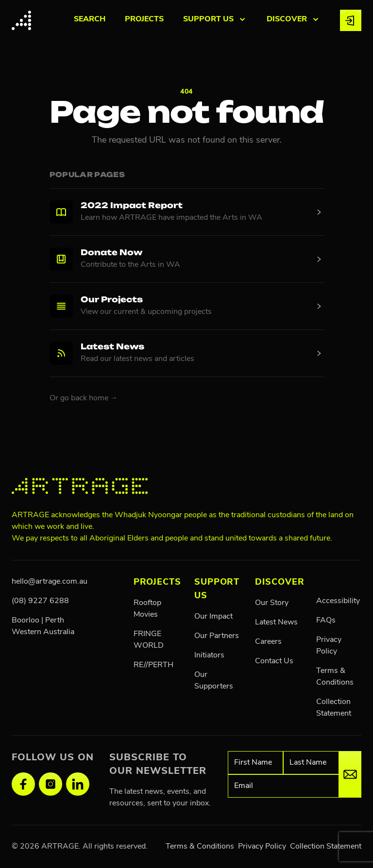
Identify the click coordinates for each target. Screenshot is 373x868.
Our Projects (112, 300)
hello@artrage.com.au (50, 582)
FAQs (326, 621)
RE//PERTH (153, 665)
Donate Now (111, 253)
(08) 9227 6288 (40, 601)
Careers (268, 642)
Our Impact (213, 617)
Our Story (272, 603)
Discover (280, 582)
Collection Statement (326, 847)
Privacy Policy (262, 847)
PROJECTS (144, 19)
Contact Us (274, 661)
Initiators (209, 655)
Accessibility (338, 601)
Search (90, 19)
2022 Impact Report (132, 206)
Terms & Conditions (200, 847)
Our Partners (217, 636)
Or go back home (84, 398)
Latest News (112, 347)
